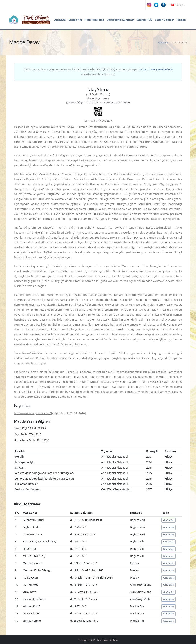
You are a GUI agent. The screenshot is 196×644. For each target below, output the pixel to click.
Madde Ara (75, 20)
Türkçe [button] (178, 5)
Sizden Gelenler (164, 20)
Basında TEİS (144, 20)
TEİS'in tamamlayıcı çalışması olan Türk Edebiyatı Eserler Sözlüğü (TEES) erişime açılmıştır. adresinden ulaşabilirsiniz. (98, 72)
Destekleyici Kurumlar (120, 20)
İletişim (181, 20)
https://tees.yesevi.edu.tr (156, 69)
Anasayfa (60, 20)
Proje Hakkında (94, 20)
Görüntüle (168, 520)
